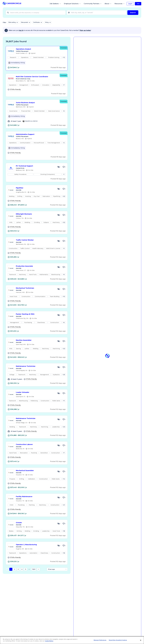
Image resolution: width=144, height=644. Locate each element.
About (108, 4)
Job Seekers (55, 4)
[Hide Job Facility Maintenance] (58, 497)
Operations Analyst (37, 49)
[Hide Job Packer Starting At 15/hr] (58, 315)
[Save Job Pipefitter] (64, 189)
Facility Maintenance (35, 497)
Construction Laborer (35, 445)
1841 (34, 569)
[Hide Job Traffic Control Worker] (58, 241)
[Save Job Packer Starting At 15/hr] (64, 315)
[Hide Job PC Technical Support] (58, 167)
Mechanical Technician (35, 288)
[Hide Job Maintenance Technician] (58, 367)
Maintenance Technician (35, 366)
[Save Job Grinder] (64, 524)
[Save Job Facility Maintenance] (64, 497)
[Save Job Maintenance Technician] (64, 367)
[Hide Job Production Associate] (58, 267)
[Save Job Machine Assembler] (64, 341)
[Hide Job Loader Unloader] (58, 393)
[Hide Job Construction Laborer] (58, 445)
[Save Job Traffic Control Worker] (64, 241)
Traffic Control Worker (35, 240)
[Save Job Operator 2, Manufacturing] (64, 546)
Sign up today (85, 30)
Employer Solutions (72, 4)
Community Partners (93, 4)
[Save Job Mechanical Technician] (64, 289)
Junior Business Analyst (37, 103)
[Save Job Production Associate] (64, 267)
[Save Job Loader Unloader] (64, 393)
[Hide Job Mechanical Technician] (58, 289)
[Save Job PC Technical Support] (64, 167)
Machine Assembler (35, 340)
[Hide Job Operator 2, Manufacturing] (58, 546)
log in (21, 30)
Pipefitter (35, 188)
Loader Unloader (35, 392)
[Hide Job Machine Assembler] (58, 341)
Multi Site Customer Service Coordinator (37, 77)
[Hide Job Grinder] (58, 524)
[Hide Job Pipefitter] (58, 189)
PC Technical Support (35, 166)
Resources (120, 4)
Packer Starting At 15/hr (35, 314)
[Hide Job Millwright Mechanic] (58, 215)
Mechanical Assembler (35, 471)
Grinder (35, 523)
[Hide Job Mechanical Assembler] (58, 471)
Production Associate (35, 266)
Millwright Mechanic (35, 214)
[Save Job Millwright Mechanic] (64, 215)
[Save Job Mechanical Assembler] (64, 471)
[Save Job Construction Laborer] (64, 445)
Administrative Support (37, 134)
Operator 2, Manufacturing (35, 545)
